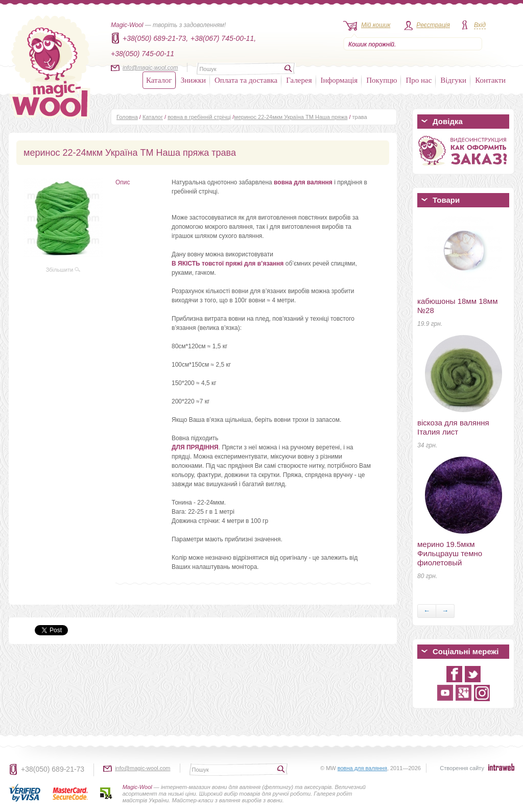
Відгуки (453, 80)
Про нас (419, 80)
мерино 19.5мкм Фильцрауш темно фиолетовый (450, 553)
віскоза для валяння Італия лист (453, 427)
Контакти (490, 80)
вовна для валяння (362, 768)
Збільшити (63, 270)
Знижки (193, 80)
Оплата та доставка (246, 80)
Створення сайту (462, 768)
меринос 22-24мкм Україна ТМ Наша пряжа (291, 117)
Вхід (480, 25)
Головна (127, 117)
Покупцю (382, 80)
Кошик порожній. (372, 44)
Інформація (339, 80)
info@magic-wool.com (150, 67)
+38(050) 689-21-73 (53, 769)
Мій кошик (376, 25)
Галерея (299, 80)
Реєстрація (433, 25)
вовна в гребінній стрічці (199, 117)
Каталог (159, 80)
